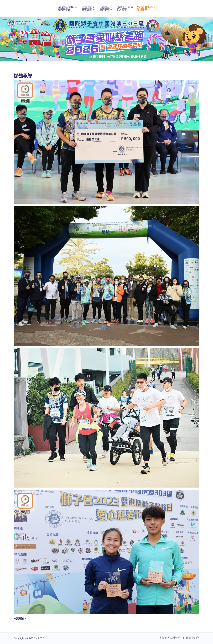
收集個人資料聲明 (170, 638)
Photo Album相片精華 (125, 8)
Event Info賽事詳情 (89, 8)
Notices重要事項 (106, 8)
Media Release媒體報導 (146, 8)
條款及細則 (193, 638)
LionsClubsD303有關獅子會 (68, 8)
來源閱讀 (20, 619)
